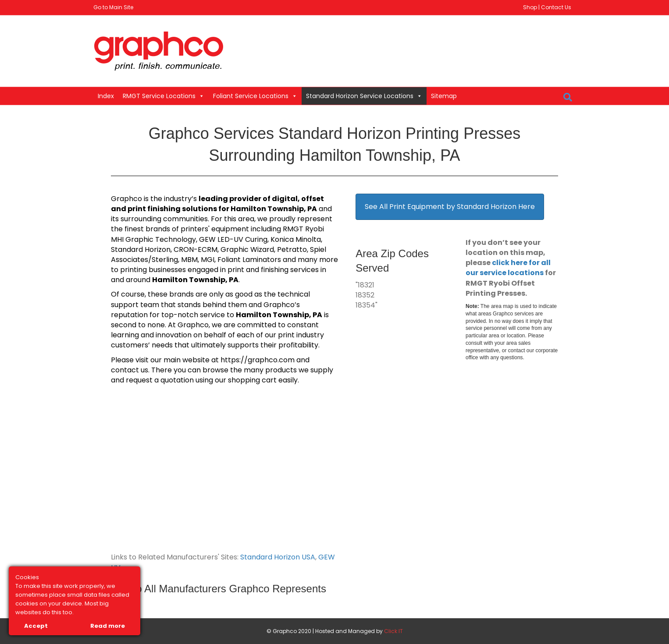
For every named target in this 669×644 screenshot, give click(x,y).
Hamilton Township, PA (274, 209)
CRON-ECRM (196, 249)
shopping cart (252, 380)
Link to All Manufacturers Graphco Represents (219, 589)
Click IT (393, 631)
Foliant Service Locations (255, 96)
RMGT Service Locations (164, 96)
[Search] (568, 97)
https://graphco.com (258, 360)
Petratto (292, 249)
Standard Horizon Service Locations (364, 96)
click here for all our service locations (508, 268)
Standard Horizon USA (278, 557)
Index (106, 96)
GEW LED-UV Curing (233, 239)
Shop (530, 7)
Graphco (126, 199)
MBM (189, 260)
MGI (208, 260)
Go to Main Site (113, 7)
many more (318, 260)
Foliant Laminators (249, 260)
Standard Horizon (141, 249)
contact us (130, 370)
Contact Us (556, 7)
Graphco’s (282, 305)
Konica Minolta (296, 239)
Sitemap (444, 96)
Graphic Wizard (247, 249)
